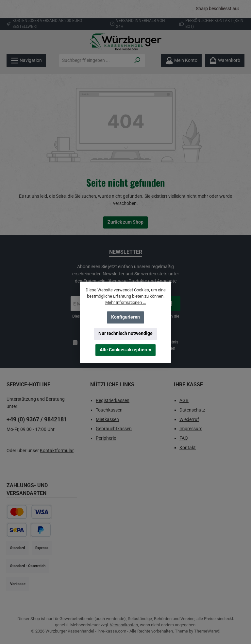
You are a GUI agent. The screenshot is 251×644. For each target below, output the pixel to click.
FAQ (184, 438)
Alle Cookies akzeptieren (125, 350)
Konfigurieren (125, 317)
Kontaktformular (57, 451)
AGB (184, 401)
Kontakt (188, 448)
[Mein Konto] (181, 60)
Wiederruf (189, 420)
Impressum (191, 429)
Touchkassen (109, 410)
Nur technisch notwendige (125, 333)
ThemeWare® (207, 631)
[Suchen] (137, 61)
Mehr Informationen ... (125, 302)
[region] (125, 9)
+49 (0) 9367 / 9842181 (37, 419)
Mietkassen (107, 420)
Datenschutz (192, 410)
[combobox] (95, 61)
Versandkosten (124, 625)
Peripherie (106, 438)
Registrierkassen (113, 401)
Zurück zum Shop (125, 222)
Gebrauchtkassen (114, 429)
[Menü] (26, 60)
